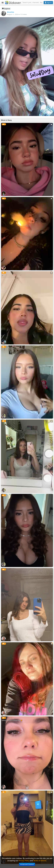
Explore (6, 9)
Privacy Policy (24, 861)
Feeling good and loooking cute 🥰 (12, 720)
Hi (2, 275)
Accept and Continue (27, 864)
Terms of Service (40, 861)
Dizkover (13, 3)
